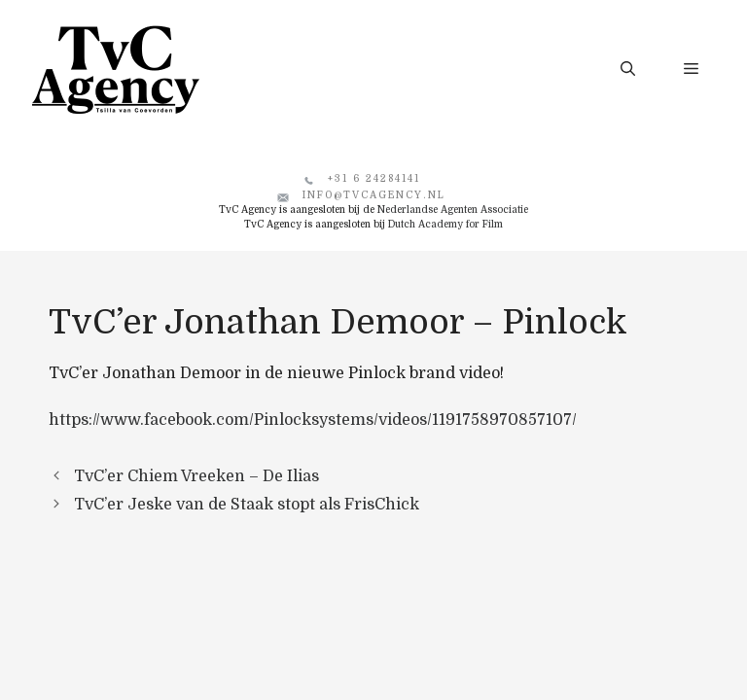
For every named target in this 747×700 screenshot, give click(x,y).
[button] (628, 69)
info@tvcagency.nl (374, 195)
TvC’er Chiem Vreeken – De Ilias (196, 476)
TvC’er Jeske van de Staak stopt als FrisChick (247, 505)
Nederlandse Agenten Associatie (453, 210)
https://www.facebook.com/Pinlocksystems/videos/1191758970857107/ (313, 420)
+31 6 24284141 (374, 178)
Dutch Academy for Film (445, 224)
